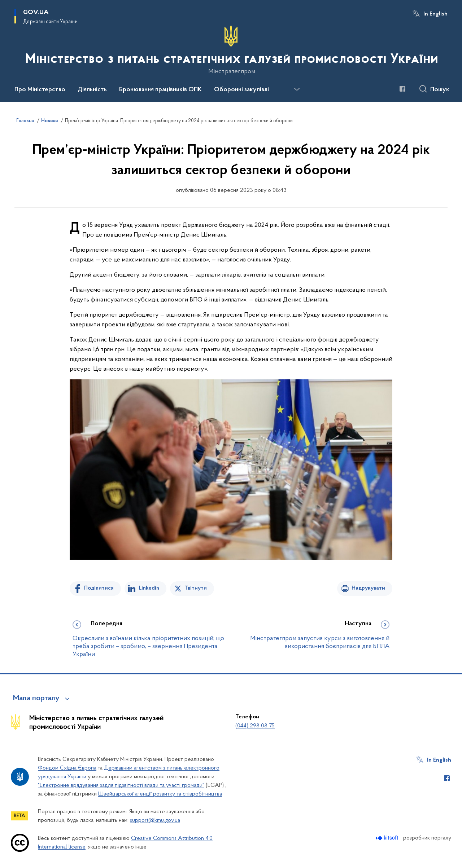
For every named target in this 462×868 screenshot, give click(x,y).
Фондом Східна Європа (67, 768)
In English (435, 14)
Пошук (440, 90)
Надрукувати (368, 588)
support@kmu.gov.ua (155, 820)
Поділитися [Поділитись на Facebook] (99, 588)
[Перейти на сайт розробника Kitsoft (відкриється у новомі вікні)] (388, 838)
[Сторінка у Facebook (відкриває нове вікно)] (402, 89)
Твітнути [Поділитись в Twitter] (196, 588)
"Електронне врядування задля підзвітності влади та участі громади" (121, 785)
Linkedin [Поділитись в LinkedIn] (149, 588)
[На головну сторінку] (231, 50)
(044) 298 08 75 (255, 726)
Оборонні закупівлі (241, 90)
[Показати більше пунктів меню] (297, 89)
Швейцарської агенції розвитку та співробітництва (160, 794)
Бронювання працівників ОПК (160, 90)
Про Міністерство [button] (40, 90)
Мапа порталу (36, 699)
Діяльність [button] (92, 90)
